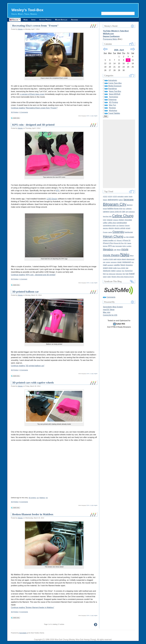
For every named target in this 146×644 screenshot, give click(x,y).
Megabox (108, 249)
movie (125, 249)
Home (26, 20)
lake (114, 246)
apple (126, 196)
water (109, 277)
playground (130, 259)
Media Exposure (115, 86)
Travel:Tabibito (114, 113)
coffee (105, 223)
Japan (129, 243)
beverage (129, 199)
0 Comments (24, 502)
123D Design (52, 199)
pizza (119, 259)
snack (105, 268)
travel (132, 274)
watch (105, 277)
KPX (58, 191)
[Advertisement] (119, 154)
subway (119, 271)
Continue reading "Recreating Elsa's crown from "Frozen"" (34, 108)
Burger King (118, 209)
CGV (105, 220)
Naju (125, 255)
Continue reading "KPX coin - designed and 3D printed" (33, 275)
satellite (117, 265)
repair (119, 262)
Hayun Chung (113, 236)
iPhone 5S (127, 240)
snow (110, 268)
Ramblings (113, 89)
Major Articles (61, 20)
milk (115, 250)
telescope (112, 274)
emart (128, 228)
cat (127, 212)
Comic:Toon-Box (115, 83)
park (115, 259)
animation (121, 196)
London (129, 246)
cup (117, 226)
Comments (111, 297)
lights (124, 246)
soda (115, 268)
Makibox (42, 498)
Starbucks (107, 271)
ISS (125, 243)
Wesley (20, 29)
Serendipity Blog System (113, 307)
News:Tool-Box (115, 91)
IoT (115, 240)
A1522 (105, 196)
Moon (119, 250)
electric (111, 228)
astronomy (113, 200)
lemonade (119, 246)
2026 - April (119, 50)
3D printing (32, 498)
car (38, 498)
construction (122, 223)
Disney (127, 226)
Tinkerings (112, 100)
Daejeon (122, 226)
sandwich (110, 265)
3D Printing (15, 112)
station (113, 271)
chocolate (128, 220)
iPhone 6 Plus (108, 243)
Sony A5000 (121, 268)
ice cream (130, 237)
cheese (116, 220)
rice (133, 262)
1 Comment (23, 279)
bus (124, 209)
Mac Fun (112, 105)
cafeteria (129, 209)
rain (104, 262)
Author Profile (45, 20)
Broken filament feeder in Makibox (33, 514)
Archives (74, 20)
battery (121, 200)
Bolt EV (130, 205)
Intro (34, 20)
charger (110, 220)
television (119, 274)
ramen (108, 262)
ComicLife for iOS (110, 315)
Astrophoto (113, 80)
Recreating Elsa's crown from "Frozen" (35, 26)
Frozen (105, 232)
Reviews (112, 108)
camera (106, 212)
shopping (129, 265)
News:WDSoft (115, 94)
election (105, 228)
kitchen (105, 246)
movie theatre (111, 255)
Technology (114, 97)
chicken (121, 220)
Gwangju (118, 232)
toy (47, 498)
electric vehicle (120, 228)
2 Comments (24, 112)
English (96, 116)
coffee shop (112, 223)
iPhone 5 (120, 240)
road (105, 265)
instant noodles (108, 240)
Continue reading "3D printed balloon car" (28, 366)
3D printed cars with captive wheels (33, 383)
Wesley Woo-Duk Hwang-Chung (123, 277)
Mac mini (107, 312)
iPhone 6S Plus (119, 243)
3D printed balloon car (25, 292)
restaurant (126, 262)
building (111, 208)
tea (107, 274)
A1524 (110, 196)
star (127, 268)
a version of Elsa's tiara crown (32, 94)
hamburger (129, 232)
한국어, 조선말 (90, 116)
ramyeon (114, 262)
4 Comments (24, 370)
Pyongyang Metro (110, 39)
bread (105, 209)
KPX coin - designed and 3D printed (33, 125)
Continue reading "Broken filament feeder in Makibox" (33, 607)
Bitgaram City (115, 204)
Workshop (113, 111)
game (110, 232)
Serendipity (23, 633)
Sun (123, 271)
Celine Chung (123, 216)
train (127, 274)
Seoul (123, 265)
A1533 (115, 196)
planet (124, 259)
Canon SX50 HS (116, 212)
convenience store (109, 226)
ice (125, 237)
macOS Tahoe (109, 310)
